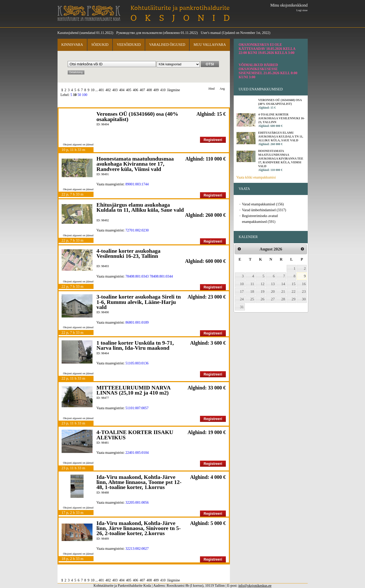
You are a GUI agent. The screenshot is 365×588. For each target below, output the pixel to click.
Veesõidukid (129, 45)
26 (262, 299)
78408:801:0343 (137, 276)
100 (85, 95)
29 (293, 299)
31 (242, 307)
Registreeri (213, 140)
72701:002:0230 (137, 230)
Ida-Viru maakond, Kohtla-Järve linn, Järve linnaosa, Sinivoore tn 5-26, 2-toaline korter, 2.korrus (139, 528)
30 (304, 299)
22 (293, 291)
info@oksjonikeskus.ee (255, 586)
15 (293, 284)
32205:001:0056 (137, 503)
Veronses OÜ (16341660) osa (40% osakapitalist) (138, 116)
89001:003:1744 (137, 184)
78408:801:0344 (161, 276)
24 (242, 299)
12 (262, 284)
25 (252, 299)
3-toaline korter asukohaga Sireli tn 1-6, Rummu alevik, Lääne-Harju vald (139, 302)
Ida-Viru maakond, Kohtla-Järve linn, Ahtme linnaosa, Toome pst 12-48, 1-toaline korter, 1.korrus (139, 482)
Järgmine (174, 90)
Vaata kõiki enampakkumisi (256, 177)
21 (283, 291)
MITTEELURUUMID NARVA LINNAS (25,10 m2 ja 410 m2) (134, 390)
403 (115, 90)
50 (79, 95)
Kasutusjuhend (68, 33)
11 (252, 284)
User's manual (211, 33)
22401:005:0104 (137, 453)
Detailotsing (76, 72)
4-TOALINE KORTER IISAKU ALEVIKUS (135, 435)
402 (108, 90)
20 (273, 291)
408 (149, 90)
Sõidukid (100, 45)
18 (252, 291)
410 (163, 90)
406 (135, 90)
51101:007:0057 (137, 408)
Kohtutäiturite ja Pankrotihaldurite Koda (89, 13)
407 (142, 90)
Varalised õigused (167, 45)
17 (242, 291)
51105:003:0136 (137, 363)
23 (304, 291)
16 (304, 284)
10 (93, 90)
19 (262, 291)
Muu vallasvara (210, 45)
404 (122, 90)
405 (129, 90)
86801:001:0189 (137, 322)
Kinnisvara (72, 45)
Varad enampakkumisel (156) (263, 204)
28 (283, 299)
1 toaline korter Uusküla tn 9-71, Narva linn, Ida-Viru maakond (135, 345)
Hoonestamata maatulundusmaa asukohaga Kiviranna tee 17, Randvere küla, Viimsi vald (135, 164)
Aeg (222, 89)
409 (156, 90)
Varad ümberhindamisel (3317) (264, 210)
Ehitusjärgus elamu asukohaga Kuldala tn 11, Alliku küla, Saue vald (140, 207)
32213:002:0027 (137, 549)
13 (273, 284)
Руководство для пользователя (139, 33)
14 (283, 284)
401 (101, 90)
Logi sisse (302, 10)
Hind (212, 89)
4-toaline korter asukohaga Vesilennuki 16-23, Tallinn (129, 253)
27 (273, 299)
